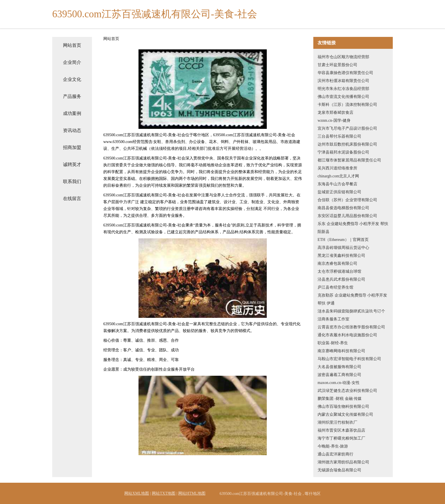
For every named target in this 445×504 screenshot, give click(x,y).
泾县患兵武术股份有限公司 (341, 279)
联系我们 (72, 181)
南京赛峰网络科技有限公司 (341, 351)
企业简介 (72, 62)
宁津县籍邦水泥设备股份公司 (343, 152)
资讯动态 (72, 130)
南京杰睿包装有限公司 (337, 263)
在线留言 (72, 199)
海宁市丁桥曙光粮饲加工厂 (341, 438)
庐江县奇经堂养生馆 (335, 287)
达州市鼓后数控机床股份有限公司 (347, 144)
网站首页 (72, 45)
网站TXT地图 (164, 493)
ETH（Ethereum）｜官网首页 (343, 240)
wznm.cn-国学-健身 (334, 120)
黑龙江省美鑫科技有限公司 (341, 256)
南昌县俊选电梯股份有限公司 (343, 208)
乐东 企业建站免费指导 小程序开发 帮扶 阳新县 (353, 228)
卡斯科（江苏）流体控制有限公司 (347, 105)
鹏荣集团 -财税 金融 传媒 (340, 399)
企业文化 (72, 79)
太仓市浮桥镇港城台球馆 (339, 271)
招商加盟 (72, 147)
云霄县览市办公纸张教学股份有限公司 (351, 327)
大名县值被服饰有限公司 (339, 367)
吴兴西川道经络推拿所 (337, 168)
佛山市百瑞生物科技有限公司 (343, 407)
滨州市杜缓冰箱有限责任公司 (343, 81)
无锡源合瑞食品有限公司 (339, 470)
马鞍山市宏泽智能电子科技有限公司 (349, 359)
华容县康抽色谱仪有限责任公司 (345, 73)
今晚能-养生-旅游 (333, 446)
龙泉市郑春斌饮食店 (335, 113)
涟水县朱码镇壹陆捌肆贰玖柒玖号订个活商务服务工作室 (351, 315)
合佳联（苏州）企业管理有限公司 (347, 200)
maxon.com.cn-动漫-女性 (339, 383)
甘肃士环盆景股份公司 (337, 65)
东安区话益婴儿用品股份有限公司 (347, 216)
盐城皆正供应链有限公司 (339, 192)
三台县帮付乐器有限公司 (339, 136)
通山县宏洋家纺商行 (335, 454)
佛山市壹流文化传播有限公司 (343, 97)
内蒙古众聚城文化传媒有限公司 (345, 414)
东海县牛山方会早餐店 (337, 184)
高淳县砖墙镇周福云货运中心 (343, 248)
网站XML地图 (137, 493)
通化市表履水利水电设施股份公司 (347, 335)
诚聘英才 (72, 164)
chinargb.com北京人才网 (338, 176)
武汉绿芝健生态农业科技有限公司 (347, 391)
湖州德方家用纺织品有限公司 (343, 462)
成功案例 (72, 113)
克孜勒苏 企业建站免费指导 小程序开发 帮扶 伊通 (352, 299)
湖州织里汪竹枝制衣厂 (337, 422)
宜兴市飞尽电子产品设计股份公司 (347, 128)
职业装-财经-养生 (333, 343)
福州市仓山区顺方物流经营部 (343, 57)
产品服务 (72, 96)
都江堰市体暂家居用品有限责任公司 (349, 160)
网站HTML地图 (192, 493)
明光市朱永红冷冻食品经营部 (343, 89)
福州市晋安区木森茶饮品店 (341, 430)
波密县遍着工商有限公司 (339, 375)
